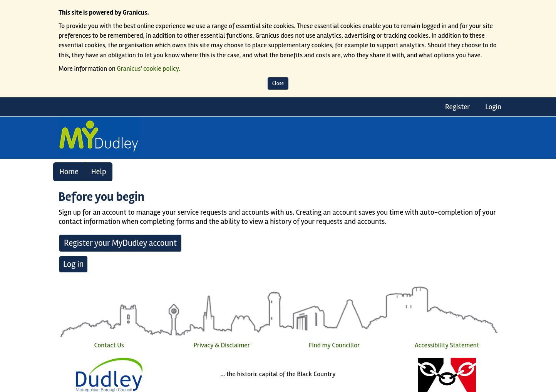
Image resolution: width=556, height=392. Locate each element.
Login (493, 107)
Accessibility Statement (447, 345)
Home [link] (69, 172)
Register (457, 107)
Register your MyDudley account (120, 243)
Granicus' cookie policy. (149, 69)
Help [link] (99, 172)
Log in (73, 264)
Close (278, 83)
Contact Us (109, 345)
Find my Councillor (334, 345)
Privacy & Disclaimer (222, 345)
